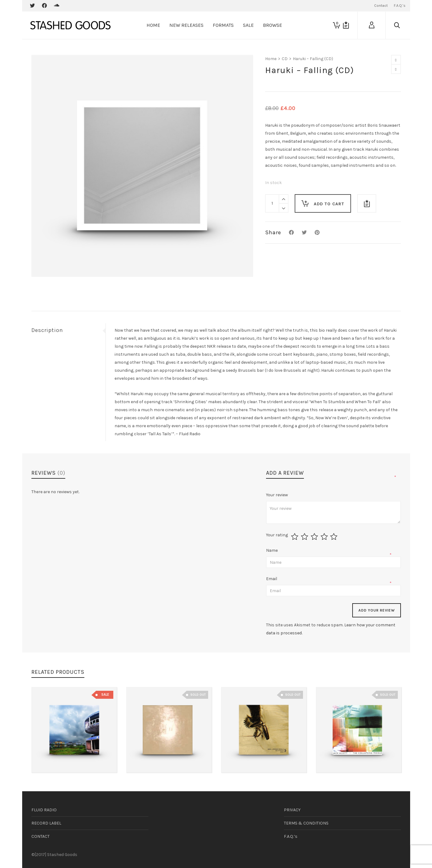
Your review (277, 495)
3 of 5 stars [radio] (315, 537)
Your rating (277, 535)
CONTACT (40, 836)
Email (272, 579)
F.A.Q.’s (291, 836)
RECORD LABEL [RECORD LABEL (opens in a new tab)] (46, 823)
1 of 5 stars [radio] (295, 537)
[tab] (68, 330)
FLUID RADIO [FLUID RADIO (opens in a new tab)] (44, 810)
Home (271, 59)
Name (272, 550)
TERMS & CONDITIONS (306, 823)
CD (285, 59)
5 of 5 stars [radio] (335, 537)
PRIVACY (292, 810)
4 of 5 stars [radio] (325, 537)
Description (47, 330)
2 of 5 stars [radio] (305, 537)
